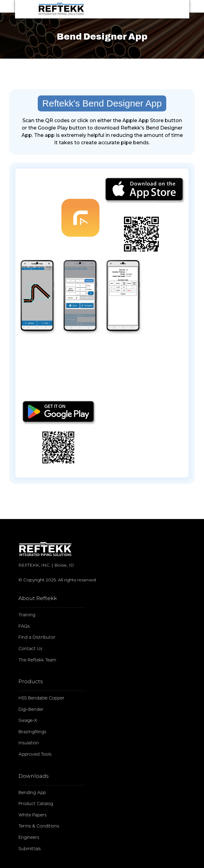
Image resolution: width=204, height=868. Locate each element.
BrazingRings (32, 732)
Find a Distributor (37, 637)
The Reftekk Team (37, 660)
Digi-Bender (31, 710)
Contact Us (30, 649)
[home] (93, 9)
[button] (161, 9)
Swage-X (28, 721)
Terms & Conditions (39, 826)
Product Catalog (36, 804)
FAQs (24, 626)
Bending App (32, 793)
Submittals (30, 849)
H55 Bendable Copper (41, 698)
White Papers (33, 815)
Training (27, 615)
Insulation (29, 743)
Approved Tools (35, 754)
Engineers (29, 838)
